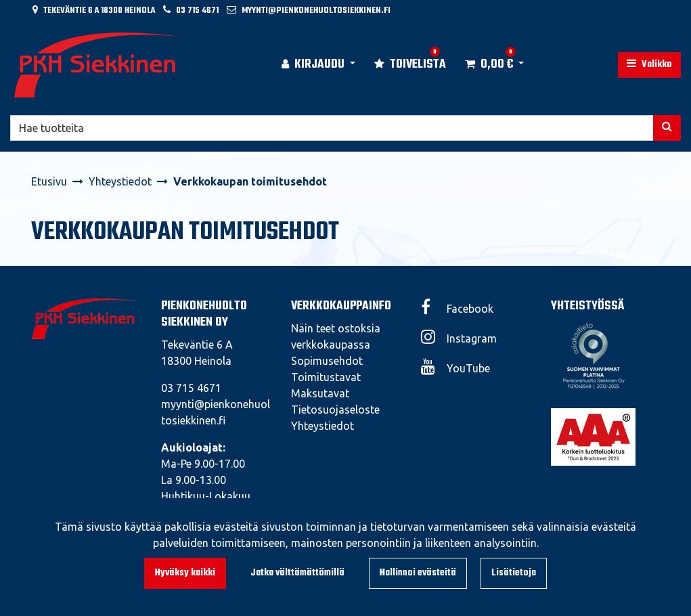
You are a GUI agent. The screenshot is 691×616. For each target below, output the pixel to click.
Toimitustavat (326, 377)
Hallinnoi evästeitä (418, 573)
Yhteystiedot (322, 426)
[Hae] (332, 128)
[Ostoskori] (489, 65)
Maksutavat (320, 393)
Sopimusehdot (327, 361)
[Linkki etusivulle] (99, 65)
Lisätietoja (514, 573)
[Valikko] (649, 65)
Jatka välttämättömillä (297, 573)
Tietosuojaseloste (335, 410)
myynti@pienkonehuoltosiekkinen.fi (316, 10)
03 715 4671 (197, 10)
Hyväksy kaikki (185, 573)
